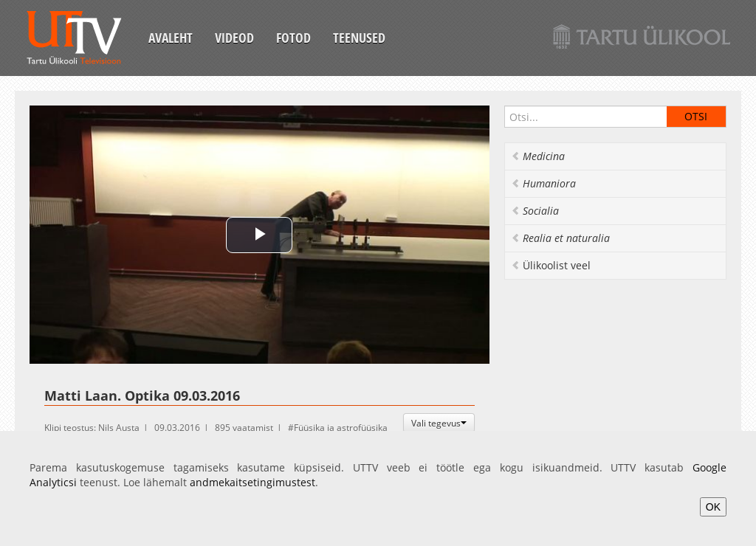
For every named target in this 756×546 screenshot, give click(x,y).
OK (713, 507)
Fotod (293, 38)
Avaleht (171, 38)
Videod (234, 38)
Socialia (535, 211)
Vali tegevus (439, 423)
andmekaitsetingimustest (252, 482)
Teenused (359, 38)
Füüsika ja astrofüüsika (341, 428)
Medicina (538, 156)
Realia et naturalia (560, 238)
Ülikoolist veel (551, 265)
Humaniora (543, 183)
